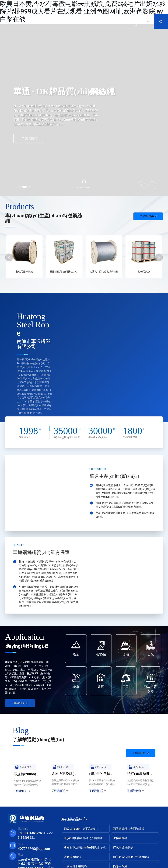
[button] (20, 187)
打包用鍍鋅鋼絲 (64, 272)
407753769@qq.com (34, 848)
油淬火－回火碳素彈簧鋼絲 (144, 272)
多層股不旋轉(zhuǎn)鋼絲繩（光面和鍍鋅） (24, 273)
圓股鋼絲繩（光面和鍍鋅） (104, 272)
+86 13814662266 (31, 833)
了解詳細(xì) (29, 138)
